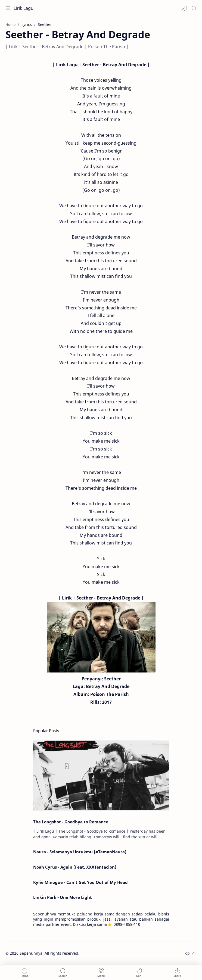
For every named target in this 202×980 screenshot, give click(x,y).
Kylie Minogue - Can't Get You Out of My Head (80, 882)
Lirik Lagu (24, 8)
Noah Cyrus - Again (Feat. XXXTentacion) (75, 867)
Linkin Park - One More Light (63, 897)
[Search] (194, 8)
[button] (185, 8)
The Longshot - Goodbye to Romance (71, 822)
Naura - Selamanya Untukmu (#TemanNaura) (80, 852)
